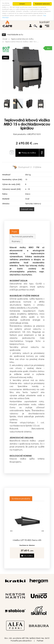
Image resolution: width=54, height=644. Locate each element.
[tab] (14, 232)
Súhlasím (22, 4)
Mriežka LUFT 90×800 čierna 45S (27, 540)
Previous (12, 531)
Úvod (5, 39)
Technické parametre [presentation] (22, 236)
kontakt (44, 22)
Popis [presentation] (14, 231)
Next (42, 531)
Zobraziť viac (27, 209)
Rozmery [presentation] (16, 241)
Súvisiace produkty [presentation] (21, 499)
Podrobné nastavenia (42, 4)
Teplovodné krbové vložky (22, 39)
